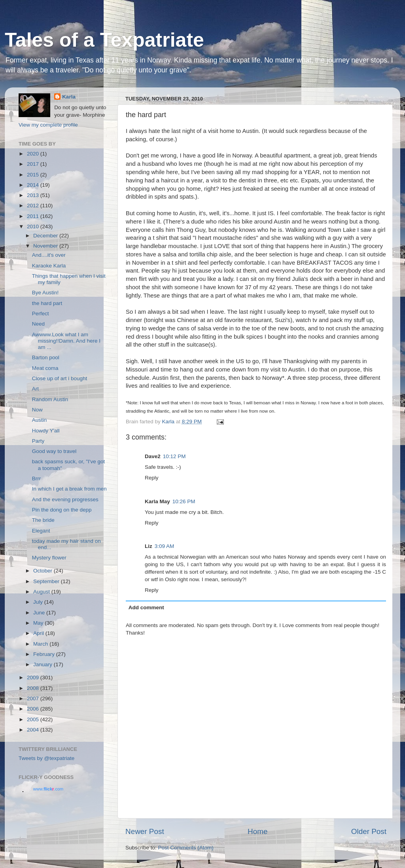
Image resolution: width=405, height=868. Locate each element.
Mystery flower (49, 558)
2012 (34, 206)
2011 (34, 216)
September (47, 581)
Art (35, 389)
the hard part (47, 303)
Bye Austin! (45, 293)
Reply (152, 478)
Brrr (37, 479)
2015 (34, 175)
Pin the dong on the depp (62, 510)
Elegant (41, 531)
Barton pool (46, 357)
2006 (34, 709)
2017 (34, 164)
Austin (40, 420)
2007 (34, 698)
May (39, 623)
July (39, 602)
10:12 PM (174, 456)
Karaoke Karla (49, 266)
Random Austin (50, 399)
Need (38, 324)
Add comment (146, 607)
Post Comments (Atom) (186, 848)
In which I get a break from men (69, 489)
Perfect (41, 314)
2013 (34, 195)
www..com (48, 789)
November (46, 246)
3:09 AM (165, 546)
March (41, 644)
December (46, 236)
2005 (34, 719)
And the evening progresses (65, 499)
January (44, 664)
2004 (34, 730)
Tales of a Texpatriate (104, 40)
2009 (34, 678)
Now (37, 410)
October (44, 571)
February (45, 654)
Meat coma (45, 368)
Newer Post (145, 831)
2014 (34, 185)
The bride (43, 520)
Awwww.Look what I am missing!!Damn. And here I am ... (66, 341)
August (42, 592)
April (39, 633)
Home (257, 831)
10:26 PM (184, 501)
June (40, 613)
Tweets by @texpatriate (46, 758)
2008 (34, 688)
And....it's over (49, 255)
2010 (34, 226)
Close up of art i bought (60, 378)
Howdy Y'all (46, 431)
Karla (69, 97)
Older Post (369, 831)
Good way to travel (54, 451)
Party (38, 441)
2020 (34, 154)
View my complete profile (48, 125)
